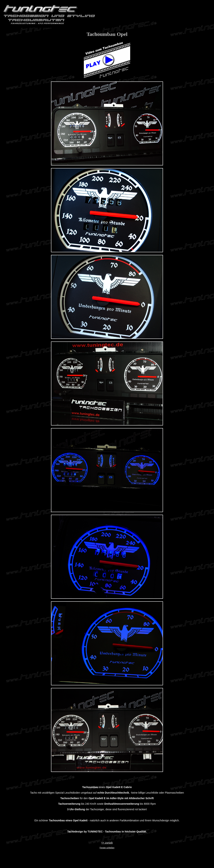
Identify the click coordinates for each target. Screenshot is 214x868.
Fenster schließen (107, 848)
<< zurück (107, 843)
